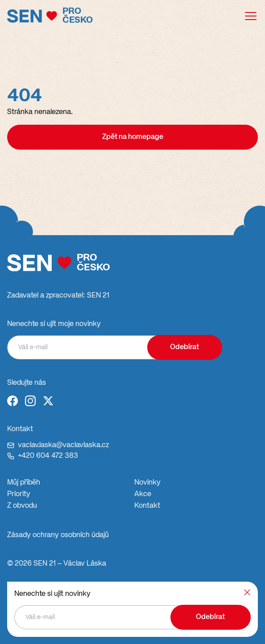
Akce (143, 494)
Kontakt (147, 506)
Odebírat (184, 347)
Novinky (147, 483)
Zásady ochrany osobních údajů (58, 535)
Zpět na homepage (133, 137)
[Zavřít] (247, 592)
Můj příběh (24, 483)
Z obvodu (22, 506)
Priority (19, 494)
